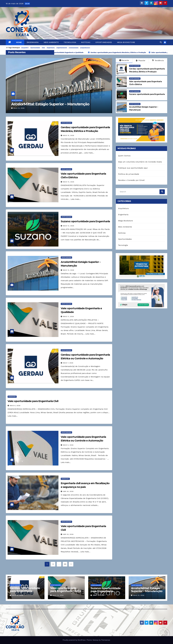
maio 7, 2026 (68, 363)
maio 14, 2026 (69, 182)
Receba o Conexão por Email (131, 180)
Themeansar (105, 640)
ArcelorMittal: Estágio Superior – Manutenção (50, 104)
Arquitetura (123, 208)
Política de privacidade (129, 174)
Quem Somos (124, 156)
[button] (161, 42)
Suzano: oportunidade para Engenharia (85, 221)
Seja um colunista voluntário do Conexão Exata (140, 162)
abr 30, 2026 (68, 491)
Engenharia (33, 42)
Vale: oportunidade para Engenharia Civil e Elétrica (66, 591)
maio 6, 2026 (15, 406)
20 (65, 564)
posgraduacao (85, 48)
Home (19, 42)
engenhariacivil (62, 48)
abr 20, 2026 (68, 534)
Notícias (86, 42)
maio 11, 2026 (68, 317)
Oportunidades (104, 42)
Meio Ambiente (51, 42)
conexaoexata (74, 48)
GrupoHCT (25, 48)
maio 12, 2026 (19, 108)
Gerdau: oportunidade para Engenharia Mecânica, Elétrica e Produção (25, 592)
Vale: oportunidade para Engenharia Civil (33, 401)
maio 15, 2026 (69, 135)
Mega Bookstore (126, 42)
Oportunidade (35, 48)
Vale (43, 48)
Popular (141, 60)
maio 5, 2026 (68, 445)
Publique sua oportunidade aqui (133, 168)
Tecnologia (70, 42)
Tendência (158, 60)
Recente (124, 60)
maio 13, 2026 (69, 226)
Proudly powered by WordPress (74, 640)
